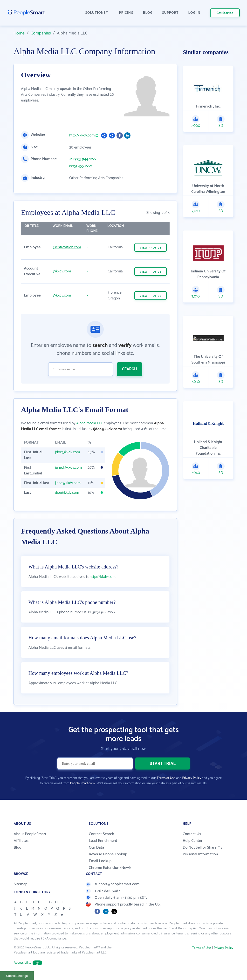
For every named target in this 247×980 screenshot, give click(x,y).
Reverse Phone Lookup (108, 854)
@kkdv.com (62, 271)
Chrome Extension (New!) (110, 868)
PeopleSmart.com (82, 783)
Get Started (225, 13)
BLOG (148, 13)
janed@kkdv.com (68, 468)
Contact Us (192, 834)
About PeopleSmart (30, 834)
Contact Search (101, 834)
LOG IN (195, 13)
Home (19, 33)
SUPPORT (170, 13)
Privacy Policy (192, 778)
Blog (18, 848)
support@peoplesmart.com (113, 884)
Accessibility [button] (28, 963)
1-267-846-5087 (103, 891)
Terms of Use (166, 778)
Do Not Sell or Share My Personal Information (202, 851)
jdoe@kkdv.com (67, 452)
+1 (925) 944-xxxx (83, 159)
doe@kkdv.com (67, 493)
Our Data (96, 848)
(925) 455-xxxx (81, 166)
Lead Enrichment (103, 841)
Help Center (192, 841)
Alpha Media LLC (89, 423)
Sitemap (21, 884)
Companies (41, 33)
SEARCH (130, 369)
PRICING (126, 13)
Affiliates (21, 841)
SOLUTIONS (97, 13)
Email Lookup (100, 861)
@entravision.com (67, 247)
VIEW (151, 248)
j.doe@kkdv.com (68, 483)
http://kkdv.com (82, 135)
